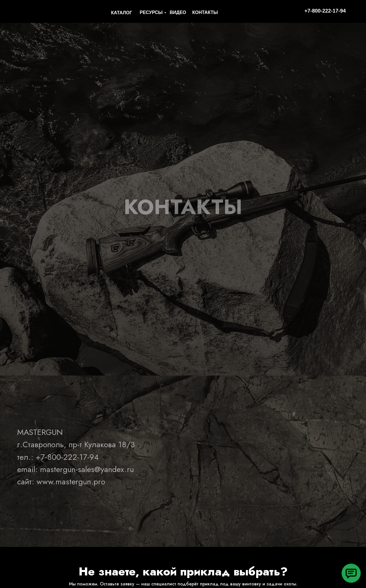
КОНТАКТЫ (205, 12)
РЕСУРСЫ (151, 12)
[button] (351, 573)
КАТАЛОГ (122, 13)
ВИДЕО (178, 12)
